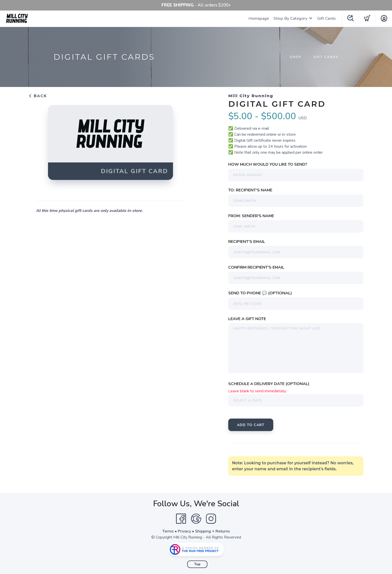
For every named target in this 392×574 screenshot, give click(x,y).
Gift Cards (326, 18)
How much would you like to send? (268, 164)
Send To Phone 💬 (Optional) (260, 293)
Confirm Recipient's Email (256, 267)
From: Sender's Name (251, 216)
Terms (168, 531)
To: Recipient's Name (250, 190)
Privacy (184, 531)
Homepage (259, 18)
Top (197, 564)
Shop (296, 57)
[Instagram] (211, 519)
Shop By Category (290, 18)
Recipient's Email (247, 242)
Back (38, 96)
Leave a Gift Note (247, 319)
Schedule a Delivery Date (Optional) (269, 384)
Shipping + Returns (212, 531)
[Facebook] (181, 519)
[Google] (196, 519)
